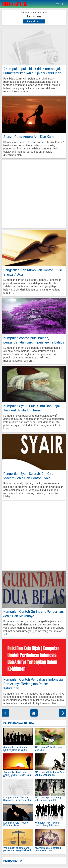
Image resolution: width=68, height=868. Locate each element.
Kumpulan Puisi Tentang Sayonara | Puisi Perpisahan (18, 799)
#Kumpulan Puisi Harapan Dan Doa (48, 749)
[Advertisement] (34, 194)
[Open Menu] (57, 4)
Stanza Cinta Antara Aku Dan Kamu (29, 137)
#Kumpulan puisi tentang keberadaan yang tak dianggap (48, 800)
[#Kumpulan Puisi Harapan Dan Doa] (50, 737)
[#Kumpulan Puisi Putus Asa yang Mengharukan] (50, 762)
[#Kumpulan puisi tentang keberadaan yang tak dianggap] (50, 787)
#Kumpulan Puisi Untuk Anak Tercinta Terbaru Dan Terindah (17, 775)
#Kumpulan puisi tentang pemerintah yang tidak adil (17, 849)
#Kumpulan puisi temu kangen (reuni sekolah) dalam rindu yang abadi (15, 750)
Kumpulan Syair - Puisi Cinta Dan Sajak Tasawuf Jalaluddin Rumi (32, 408)
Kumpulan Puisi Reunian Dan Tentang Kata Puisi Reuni (48, 825)
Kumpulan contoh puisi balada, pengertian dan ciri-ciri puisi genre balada (34, 340)
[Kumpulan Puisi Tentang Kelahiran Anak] (18, 812)
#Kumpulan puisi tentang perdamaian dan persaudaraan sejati (48, 851)
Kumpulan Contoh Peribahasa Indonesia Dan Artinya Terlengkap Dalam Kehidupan (33, 684)
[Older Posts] (63, 713)
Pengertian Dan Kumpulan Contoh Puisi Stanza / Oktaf (32, 272)
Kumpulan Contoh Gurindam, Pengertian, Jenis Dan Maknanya (33, 614)
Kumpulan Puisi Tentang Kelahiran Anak (16, 824)
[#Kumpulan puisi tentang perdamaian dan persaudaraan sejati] (50, 837)
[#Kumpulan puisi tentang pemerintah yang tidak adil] (18, 837)
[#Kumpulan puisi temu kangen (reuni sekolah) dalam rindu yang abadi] (18, 737)
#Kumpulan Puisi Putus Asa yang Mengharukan (49, 774)
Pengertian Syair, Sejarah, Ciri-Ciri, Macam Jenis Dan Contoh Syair (28, 476)
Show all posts (34, 21)
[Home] (34, 713)
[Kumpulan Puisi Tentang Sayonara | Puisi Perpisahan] (18, 787)
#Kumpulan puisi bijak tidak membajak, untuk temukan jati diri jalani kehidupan (32, 71)
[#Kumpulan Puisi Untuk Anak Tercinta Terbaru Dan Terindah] (18, 762)
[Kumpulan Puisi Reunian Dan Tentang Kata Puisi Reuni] (50, 812)
